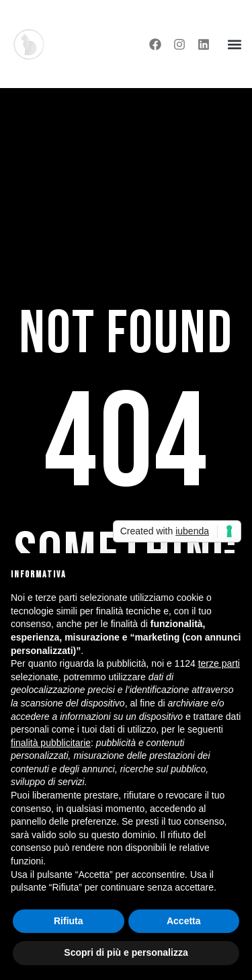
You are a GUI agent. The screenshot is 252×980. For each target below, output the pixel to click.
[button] (234, 44)
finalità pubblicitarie (51, 743)
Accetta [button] (184, 921)
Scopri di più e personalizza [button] (126, 952)
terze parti (219, 663)
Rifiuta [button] (69, 921)
